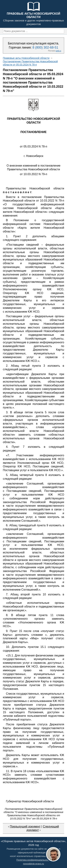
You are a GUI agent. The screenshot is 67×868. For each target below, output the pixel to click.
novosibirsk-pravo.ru (33, 864)
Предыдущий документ (25, 826)
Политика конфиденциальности (34, 860)
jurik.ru (58, 51)
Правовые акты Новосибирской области (26, 58)
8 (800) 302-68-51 (45, 47)
